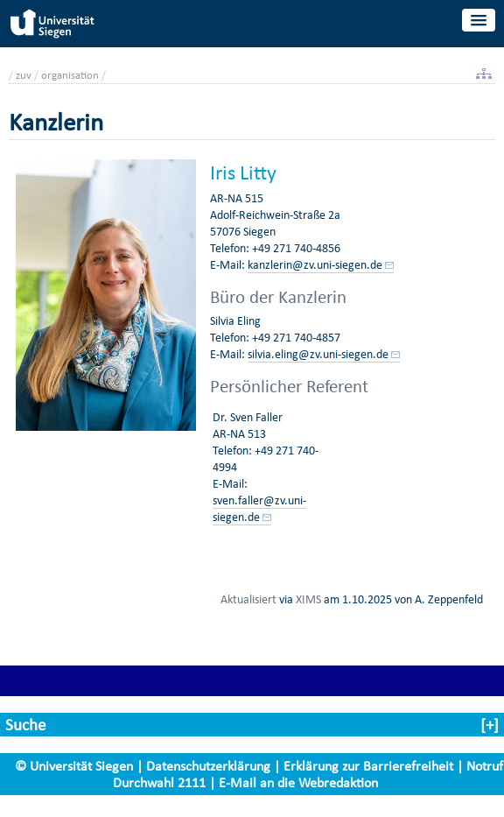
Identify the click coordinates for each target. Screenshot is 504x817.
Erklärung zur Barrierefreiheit (368, 766)
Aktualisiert (248, 599)
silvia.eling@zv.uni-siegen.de (318, 354)
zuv (24, 75)
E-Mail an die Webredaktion (298, 782)
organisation (70, 75)
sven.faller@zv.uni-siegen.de (259, 509)
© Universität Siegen (74, 766)
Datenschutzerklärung (208, 766)
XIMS (308, 599)
